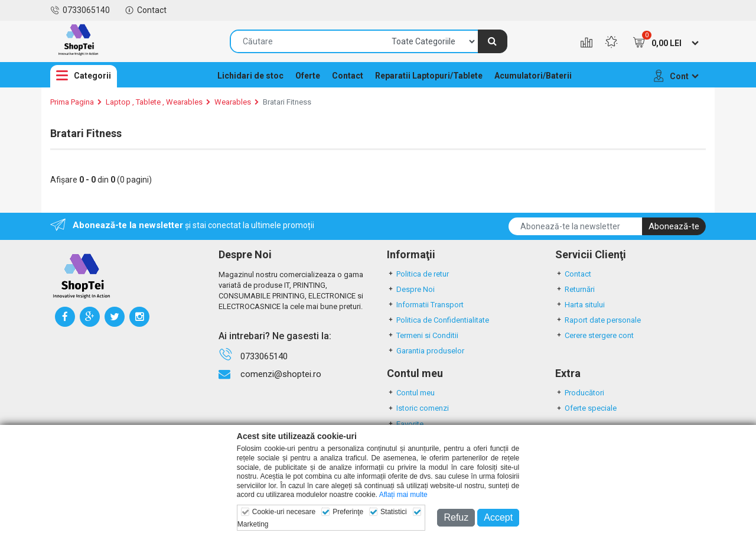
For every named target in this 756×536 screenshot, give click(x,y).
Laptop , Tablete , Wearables (154, 102)
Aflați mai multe (403, 495)
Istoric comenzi (418, 408)
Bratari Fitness (287, 102)
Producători (580, 393)
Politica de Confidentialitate (438, 320)
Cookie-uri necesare (284, 512)
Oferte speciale (586, 408)
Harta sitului (580, 305)
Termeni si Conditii (423, 335)
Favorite (405, 424)
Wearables (233, 102)
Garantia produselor (426, 351)
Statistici (394, 512)
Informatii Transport (425, 305)
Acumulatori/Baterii (533, 76)
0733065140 (80, 10)
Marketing (253, 524)
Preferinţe (348, 512)
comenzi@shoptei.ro (281, 374)
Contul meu (411, 393)
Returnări (575, 289)
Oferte (308, 76)
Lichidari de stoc (250, 76)
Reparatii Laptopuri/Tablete (429, 76)
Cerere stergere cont (594, 335)
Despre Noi (411, 289)
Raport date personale (598, 320)
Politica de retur (418, 274)
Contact (146, 10)
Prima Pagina (72, 102)
